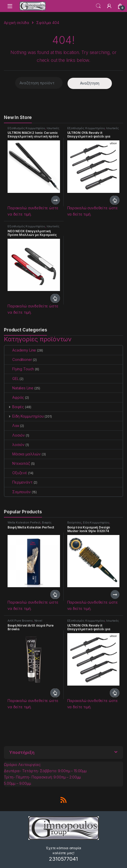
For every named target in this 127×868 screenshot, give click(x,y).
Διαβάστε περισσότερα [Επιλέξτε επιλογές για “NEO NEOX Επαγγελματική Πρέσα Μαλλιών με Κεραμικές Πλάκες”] (55, 298)
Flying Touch (19, 369)
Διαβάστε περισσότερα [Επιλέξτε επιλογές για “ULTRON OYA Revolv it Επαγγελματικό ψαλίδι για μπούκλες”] (115, 200)
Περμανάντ (19, 482)
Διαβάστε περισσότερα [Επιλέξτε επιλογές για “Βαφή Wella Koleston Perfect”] (55, 594)
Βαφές (14, 407)
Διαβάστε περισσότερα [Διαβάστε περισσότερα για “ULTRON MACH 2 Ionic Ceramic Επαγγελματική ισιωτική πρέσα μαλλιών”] (56, 200)
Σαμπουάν (18, 492)
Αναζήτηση (90, 83)
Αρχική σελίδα (17, 23)
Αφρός (14, 397)
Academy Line (20, 350)
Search (98, 6)
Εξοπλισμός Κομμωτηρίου (26, 128)
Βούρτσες (74, 522)
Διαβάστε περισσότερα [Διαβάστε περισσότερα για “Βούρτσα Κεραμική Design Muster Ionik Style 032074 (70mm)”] (115, 594)
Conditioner (18, 359)
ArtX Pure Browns (20, 621)
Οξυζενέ (16, 473)
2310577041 (63, 859)
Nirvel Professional (25, 622)
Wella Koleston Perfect (24, 522)
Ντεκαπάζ (17, 463)
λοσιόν (14, 445)
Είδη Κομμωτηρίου (24, 416)
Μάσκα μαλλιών (23, 454)
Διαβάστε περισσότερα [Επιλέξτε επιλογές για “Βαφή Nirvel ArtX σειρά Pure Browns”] (55, 693)
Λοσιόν (15, 435)
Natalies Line (19, 388)
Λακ (12, 426)
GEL (12, 379)
